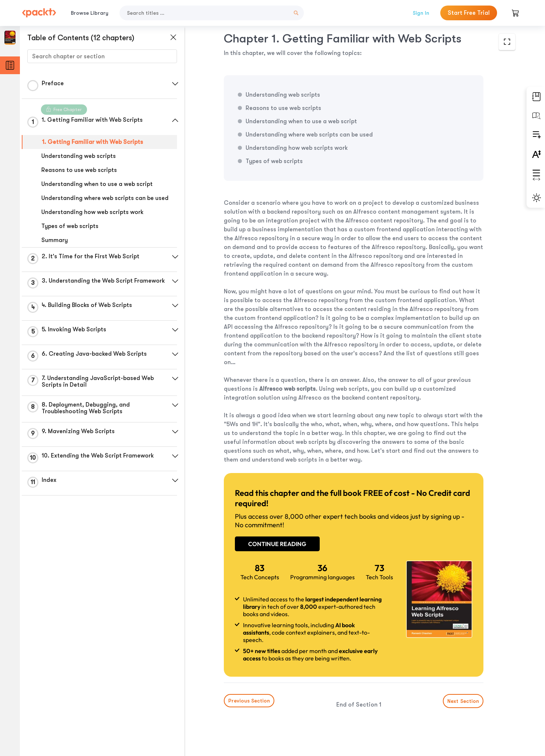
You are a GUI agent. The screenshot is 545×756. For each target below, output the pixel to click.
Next (463, 701)
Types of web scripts (70, 226)
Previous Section (249, 701)
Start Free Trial (469, 13)
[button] (175, 84)
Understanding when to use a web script (97, 184)
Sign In (421, 13)
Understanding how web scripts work (92, 212)
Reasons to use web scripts (79, 170)
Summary (55, 240)
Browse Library (90, 13)
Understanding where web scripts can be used (105, 198)
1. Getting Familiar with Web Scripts (93, 142)
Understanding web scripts (79, 156)
